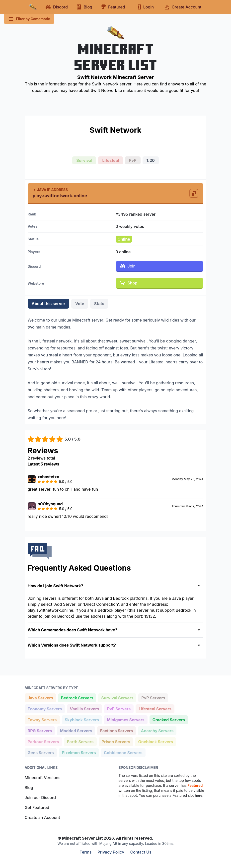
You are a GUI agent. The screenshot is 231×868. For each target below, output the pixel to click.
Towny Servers (42, 719)
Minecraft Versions (43, 778)
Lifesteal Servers (155, 708)
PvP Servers (153, 698)
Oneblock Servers (155, 741)
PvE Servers (119, 708)
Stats (99, 304)
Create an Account (42, 817)
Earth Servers (80, 741)
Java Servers (40, 698)
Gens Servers (41, 752)
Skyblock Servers (82, 719)
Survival (84, 160)
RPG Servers (40, 730)
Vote (80, 304)
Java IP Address (50, 190)
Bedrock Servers (77, 698)
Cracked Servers (169, 719)
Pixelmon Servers (79, 752)
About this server (48, 304)
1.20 (151, 160)
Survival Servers (117, 698)
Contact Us (141, 852)
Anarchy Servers (157, 730)
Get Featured (37, 807)
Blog (29, 788)
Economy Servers (45, 708)
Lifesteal (111, 160)
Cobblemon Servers (123, 752)
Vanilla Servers (84, 708)
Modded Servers (76, 730)
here (199, 795)
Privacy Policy (111, 852)
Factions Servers (116, 730)
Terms (85, 852)
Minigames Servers (126, 719)
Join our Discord (40, 798)
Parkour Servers (43, 741)
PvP (133, 160)
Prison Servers (116, 741)
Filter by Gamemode (29, 19)
